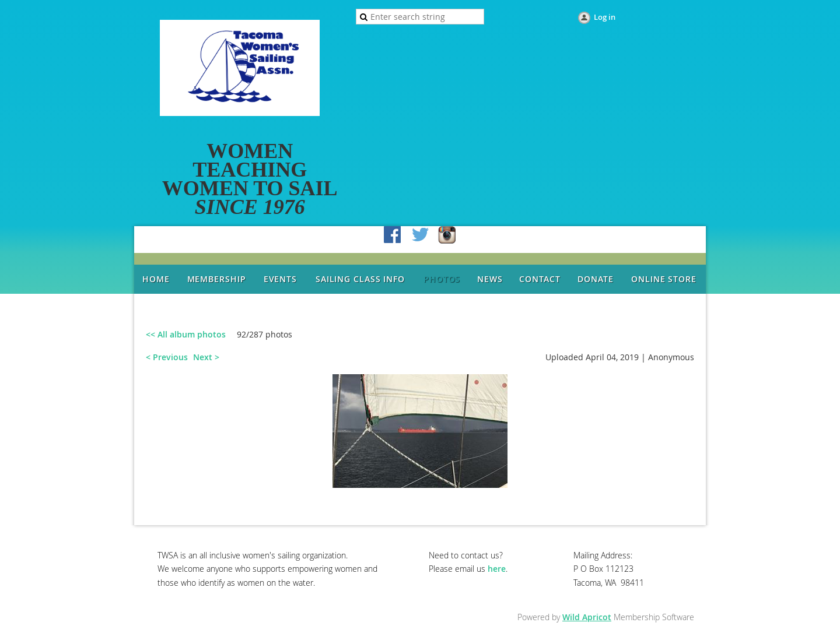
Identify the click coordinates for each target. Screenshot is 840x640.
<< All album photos (186, 334)
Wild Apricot (587, 617)
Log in (605, 17)
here (497, 569)
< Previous (167, 357)
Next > (206, 357)
